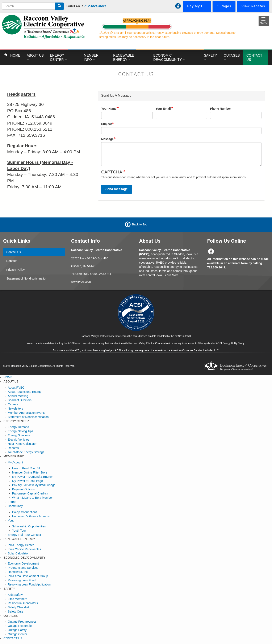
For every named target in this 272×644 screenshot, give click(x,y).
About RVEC (16, 388)
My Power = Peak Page (27, 481)
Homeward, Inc (18, 572)
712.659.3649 (95, 6)
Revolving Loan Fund (22, 580)
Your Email (163, 109)
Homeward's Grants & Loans (31, 516)
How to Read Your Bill (26, 468)
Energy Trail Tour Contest (24, 535)
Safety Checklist (18, 607)
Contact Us (14, 252)
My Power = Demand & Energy (32, 477)
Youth (11, 520)
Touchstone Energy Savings (26, 452)
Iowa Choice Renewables (24, 549)
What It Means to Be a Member (32, 498)
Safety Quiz (15, 611)
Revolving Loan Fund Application (29, 584)
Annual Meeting (18, 396)
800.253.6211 (102, 274)
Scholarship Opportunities (29, 526)
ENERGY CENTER (58, 58)
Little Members (17, 599)
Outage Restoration (20, 626)
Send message (117, 189)
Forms (12, 502)
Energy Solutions (19, 435)
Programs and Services (23, 568)
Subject (107, 124)
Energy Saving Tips (20, 431)
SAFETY (210, 57)
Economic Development (23, 563)
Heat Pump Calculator (22, 444)
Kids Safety (15, 595)
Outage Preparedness (22, 622)
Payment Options (23, 489)
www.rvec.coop (81, 282)
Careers (13, 404)
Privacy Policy (15, 270)
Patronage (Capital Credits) (30, 493)
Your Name (109, 109)
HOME (15, 55)
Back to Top (140, 224)
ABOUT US (35, 57)
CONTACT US (254, 58)
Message (107, 139)
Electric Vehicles (18, 440)
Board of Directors (20, 400)
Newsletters (15, 409)
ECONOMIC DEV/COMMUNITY (169, 58)
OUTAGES (232, 57)
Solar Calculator (18, 553)
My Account (15, 462)
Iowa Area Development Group (28, 576)
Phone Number (221, 109)
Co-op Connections (25, 512)
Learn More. (171, 275)
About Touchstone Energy (25, 392)
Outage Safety (17, 630)
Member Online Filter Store (30, 472)
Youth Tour (19, 531)
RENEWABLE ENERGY (124, 58)
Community (15, 506)
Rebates (12, 261)
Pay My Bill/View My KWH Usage (34, 485)
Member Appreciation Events (27, 413)
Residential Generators (23, 603)
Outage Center (17, 634)
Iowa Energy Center (21, 545)
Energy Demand (18, 427)
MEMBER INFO (91, 58)
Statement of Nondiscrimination (27, 278)
